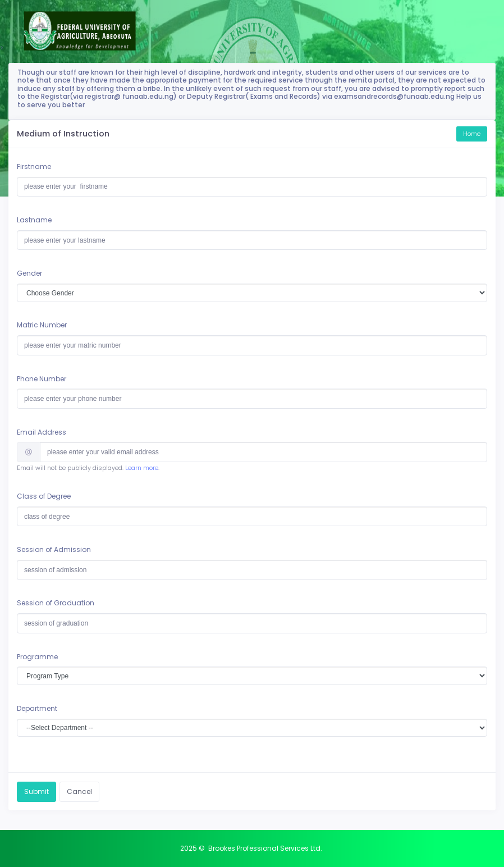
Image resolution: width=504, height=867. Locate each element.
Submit (36, 791)
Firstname (34, 166)
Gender (29, 273)
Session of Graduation (56, 603)
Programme (37, 657)
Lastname (34, 220)
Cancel (79, 791)
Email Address (42, 432)
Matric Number (42, 325)
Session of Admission (54, 549)
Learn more (142, 468)
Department (37, 708)
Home (472, 134)
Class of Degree (44, 496)
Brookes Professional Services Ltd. (265, 848)
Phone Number (42, 379)
